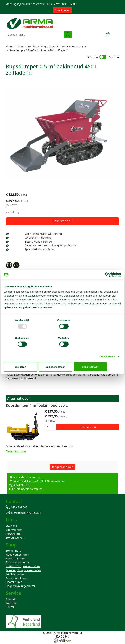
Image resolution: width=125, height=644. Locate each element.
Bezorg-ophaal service (38, 242)
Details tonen (107, 347)
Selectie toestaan (63, 358)
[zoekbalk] (35, 35)
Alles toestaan (102, 358)
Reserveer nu (62, 222)
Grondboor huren (17, 579)
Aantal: (10, 213)
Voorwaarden (14, 530)
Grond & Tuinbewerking (31, 47)
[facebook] (58, 637)
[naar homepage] (30, 23)
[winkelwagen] (108, 35)
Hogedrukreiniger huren (21, 587)
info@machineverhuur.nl (25, 489)
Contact (11, 600)
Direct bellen (63, 10)
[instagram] (67, 637)
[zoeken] (68, 35)
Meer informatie (16, 452)
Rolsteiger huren (16, 559)
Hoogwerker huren (17, 556)
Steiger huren (14, 552)
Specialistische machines (40, 250)
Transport (12, 604)
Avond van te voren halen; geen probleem (50, 246)
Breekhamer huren (17, 563)
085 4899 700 (18, 486)
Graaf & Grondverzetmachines (68, 47)
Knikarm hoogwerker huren (23, 567)
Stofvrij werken (15, 538)
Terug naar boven (62, 467)
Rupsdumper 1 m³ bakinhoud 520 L (37, 406)
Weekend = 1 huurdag (38, 238)
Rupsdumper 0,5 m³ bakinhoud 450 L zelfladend (39, 50)
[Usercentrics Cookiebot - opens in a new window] (107, 284)
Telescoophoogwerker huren (23, 571)
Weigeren (23, 358)
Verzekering (13, 534)
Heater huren (14, 583)
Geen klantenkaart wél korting (43, 234)
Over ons (11, 526)
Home (10, 47)
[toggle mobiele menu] (116, 35)
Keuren (10, 608)
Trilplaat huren (15, 575)
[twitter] (62, 637)
